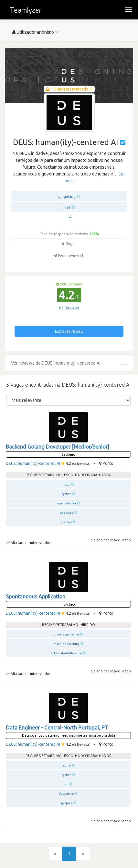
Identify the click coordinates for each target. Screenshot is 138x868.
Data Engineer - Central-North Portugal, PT (57, 728)
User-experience (67, 634)
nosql (67, 484)
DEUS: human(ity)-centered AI (33, 463)
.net (67, 207)
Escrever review (69, 331)
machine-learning (67, 644)
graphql (66, 522)
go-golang (67, 197)
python (66, 494)
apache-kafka (67, 503)
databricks (66, 794)
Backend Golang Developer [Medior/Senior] (58, 447)
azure (67, 765)
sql (66, 784)
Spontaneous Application (36, 597)
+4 (69, 217)
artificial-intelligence (66, 653)
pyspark (67, 803)
